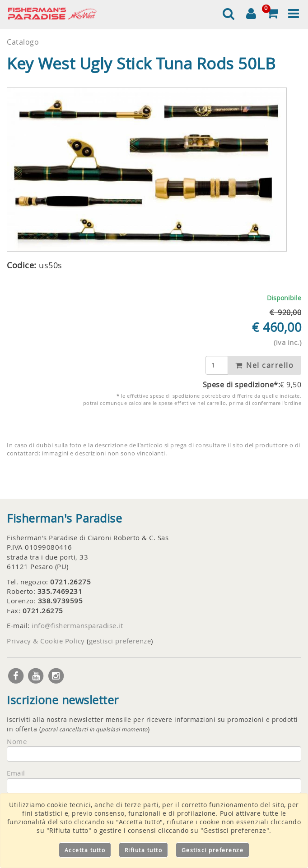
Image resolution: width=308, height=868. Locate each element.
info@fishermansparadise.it (77, 625)
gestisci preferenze (120, 641)
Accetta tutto (85, 850)
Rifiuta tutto (144, 850)
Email (16, 773)
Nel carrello (264, 365)
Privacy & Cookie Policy (46, 641)
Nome (17, 741)
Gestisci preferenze (213, 850)
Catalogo (23, 42)
